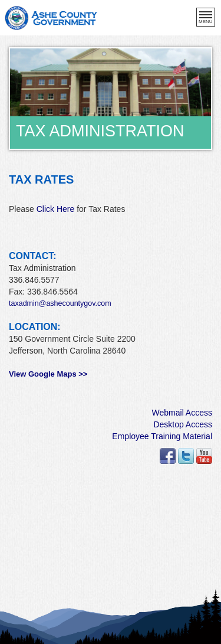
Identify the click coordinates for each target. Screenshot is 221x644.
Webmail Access (182, 413)
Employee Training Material (162, 436)
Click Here (56, 209)
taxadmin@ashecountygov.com (60, 303)
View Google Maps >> (48, 374)
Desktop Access (183, 424)
